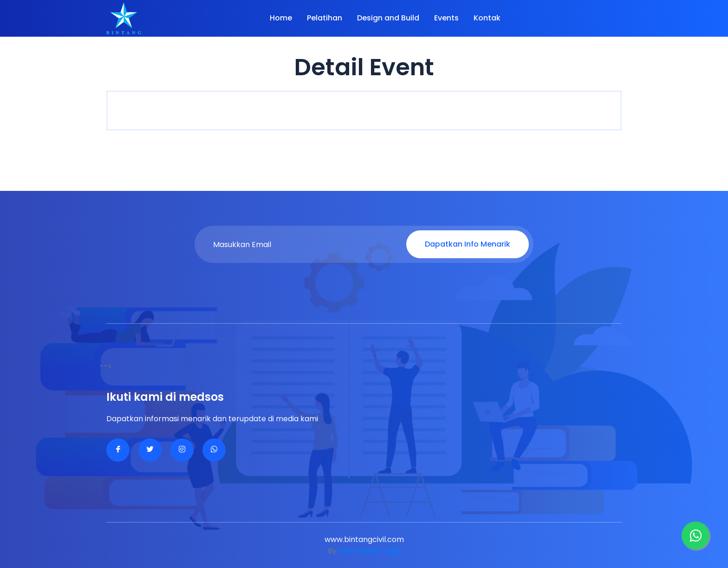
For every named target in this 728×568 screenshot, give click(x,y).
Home (281, 18)
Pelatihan (325, 18)
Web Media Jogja (370, 551)
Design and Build (388, 18)
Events (446, 18)
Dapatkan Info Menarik (468, 244)
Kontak (487, 18)
